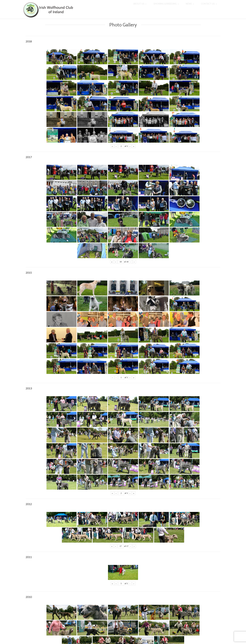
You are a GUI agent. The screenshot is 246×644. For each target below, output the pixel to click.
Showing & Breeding (166, 7)
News (190, 7)
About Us (140, 7)
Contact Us (209, 7)
